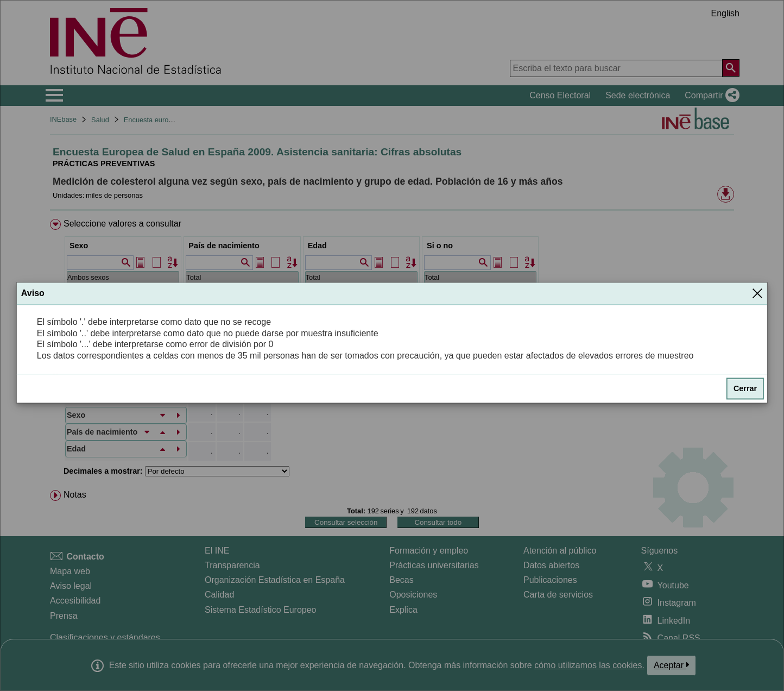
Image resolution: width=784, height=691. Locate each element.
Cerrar (745, 388)
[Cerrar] (757, 293)
